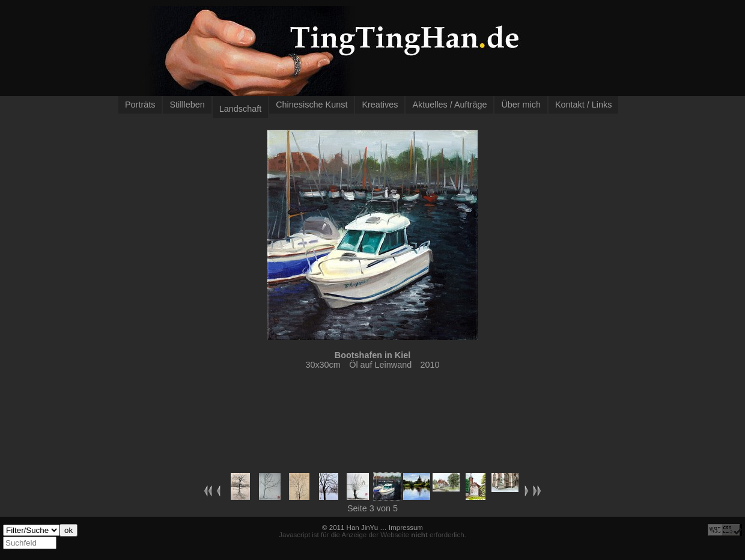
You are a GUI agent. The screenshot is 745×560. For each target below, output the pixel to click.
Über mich (521, 105)
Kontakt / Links (583, 105)
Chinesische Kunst (312, 105)
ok (68, 530)
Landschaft (240, 109)
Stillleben (187, 105)
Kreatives (380, 105)
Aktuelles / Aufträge (449, 105)
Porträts (140, 105)
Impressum (406, 528)
